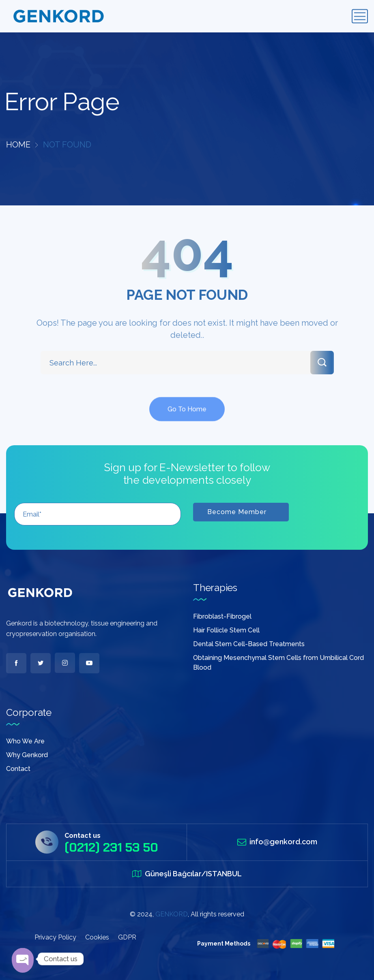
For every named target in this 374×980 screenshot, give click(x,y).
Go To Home (187, 418)
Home (18, 145)
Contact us (83, 836)
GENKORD (172, 914)
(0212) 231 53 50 (111, 847)
